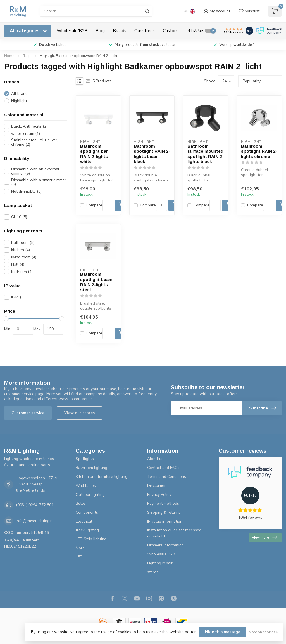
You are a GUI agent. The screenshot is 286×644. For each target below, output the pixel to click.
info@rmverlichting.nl (35, 521)
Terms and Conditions (167, 477)
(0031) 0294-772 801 (35, 505)
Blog (100, 31)
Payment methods (163, 503)
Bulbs (81, 503)
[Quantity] (108, 205)
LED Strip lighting (91, 539)
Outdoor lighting (90, 495)
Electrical (84, 521)
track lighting (87, 530)
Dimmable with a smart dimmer (39, 182)
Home (9, 56)
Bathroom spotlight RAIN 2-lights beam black (152, 154)
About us (155, 459)
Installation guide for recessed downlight (174, 533)
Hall (18, 264)
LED (79, 557)
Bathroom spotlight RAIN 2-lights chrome (259, 151)
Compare (94, 205)
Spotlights (85, 459)
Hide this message (223, 632)
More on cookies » (263, 632)
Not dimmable (26, 191)
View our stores (79, 413)
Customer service (28, 413)
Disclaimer (156, 486)
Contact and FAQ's (164, 468)
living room (24, 257)
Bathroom (23, 243)
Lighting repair (160, 563)
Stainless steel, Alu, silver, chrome (35, 142)
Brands (120, 31)
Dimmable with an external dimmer (35, 171)
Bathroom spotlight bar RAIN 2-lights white (94, 154)
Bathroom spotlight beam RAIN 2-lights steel (96, 282)
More (80, 548)
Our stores (145, 31)
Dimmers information (165, 545)
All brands (20, 94)
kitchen (21, 250)
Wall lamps (86, 486)
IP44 (18, 297)
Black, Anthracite (29, 126)
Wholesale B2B (161, 554)
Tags (27, 56)
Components (87, 512)
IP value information (165, 521)
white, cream (26, 134)
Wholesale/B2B (72, 31)
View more (264, 537)
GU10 (19, 217)
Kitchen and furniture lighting (102, 477)
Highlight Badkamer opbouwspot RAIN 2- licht (79, 56)
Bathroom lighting (91, 468)
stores (153, 572)
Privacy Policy (159, 495)
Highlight (19, 101)
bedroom (22, 272)
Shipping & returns (164, 512)
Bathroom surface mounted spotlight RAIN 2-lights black (206, 154)
